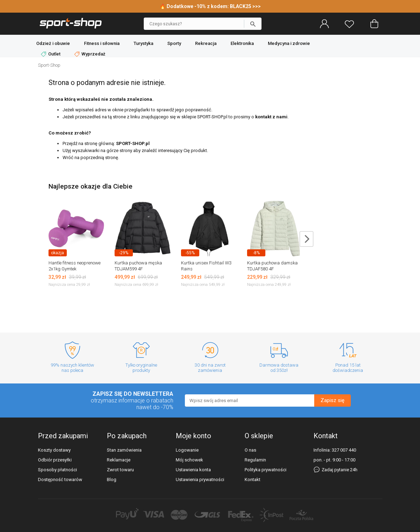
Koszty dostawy (54, 450)
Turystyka (143, 43)
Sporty (174, 43)
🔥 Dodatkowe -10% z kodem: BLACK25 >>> (210, 6)
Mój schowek (189, 460)
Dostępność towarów (60, 480)
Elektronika (242, 43)
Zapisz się (332, 400)
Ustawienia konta (193, 470)
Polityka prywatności (266, 470)
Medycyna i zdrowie (289, 43)
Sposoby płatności (57, 470)
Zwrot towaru (120, 470)
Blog (112, 480)
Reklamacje (119, 460)
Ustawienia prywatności (200, 480)
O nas (250, 450)
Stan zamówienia (124, 450)
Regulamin (255, 460)
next (306, 239)
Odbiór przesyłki (55, 460)
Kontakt (253, 480)
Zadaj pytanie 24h (335, 470)
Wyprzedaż (90, 54)
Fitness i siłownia (102, 43)
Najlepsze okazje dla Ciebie (91, 186)
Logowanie (187, 450)
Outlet (51, 54)
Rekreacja (206, 43)
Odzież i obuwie (53, 43)
